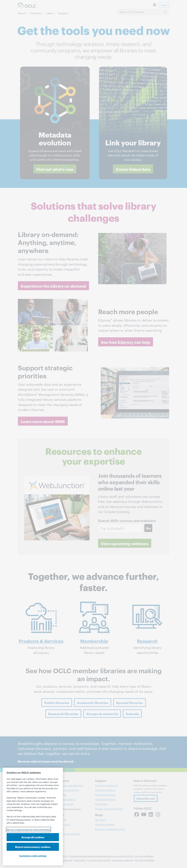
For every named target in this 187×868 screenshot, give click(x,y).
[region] (33, 817)
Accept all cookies (33, 837)
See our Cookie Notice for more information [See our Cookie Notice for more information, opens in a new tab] (28, 829)
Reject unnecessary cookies (33, 847)
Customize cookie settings (33, 856)
